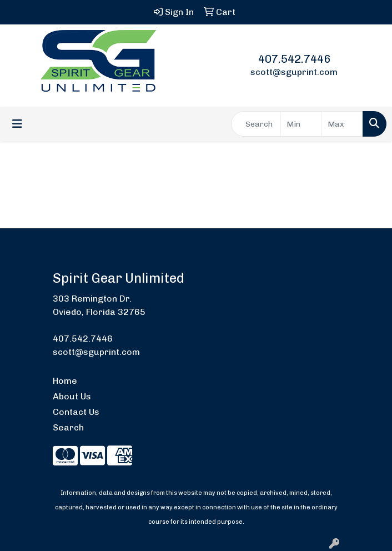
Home (65, 381)
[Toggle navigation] (17, 124)
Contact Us (76, 412)
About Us (72, 396)
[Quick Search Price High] (342, 124)
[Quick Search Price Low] (301, 124)
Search (68, 427)
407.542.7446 (294, 59)
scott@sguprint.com (294, 72)
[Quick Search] (256, 124)
